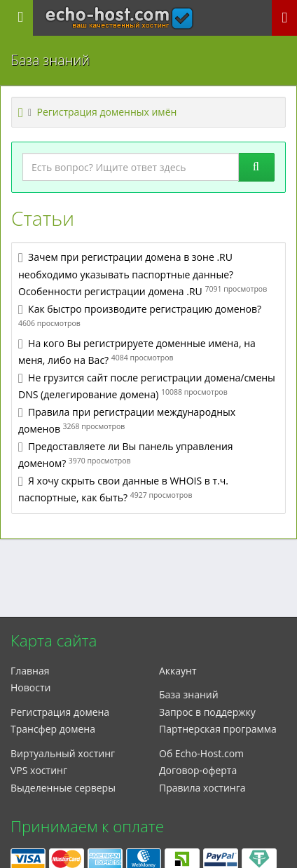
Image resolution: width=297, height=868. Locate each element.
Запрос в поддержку (207, 712)
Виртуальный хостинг (63, 753)
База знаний (189, 694)
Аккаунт (178, 671)
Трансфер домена (53, 729)
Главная (30, 671)
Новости (30, 687)
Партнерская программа (218, 729)
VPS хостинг (39, 770)
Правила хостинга (202, 788)
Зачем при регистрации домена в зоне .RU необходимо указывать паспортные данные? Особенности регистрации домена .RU (126, 274)
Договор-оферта (198, 770)
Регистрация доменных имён (107, 112)
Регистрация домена (60, 712)
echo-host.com (119, 12)
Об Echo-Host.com (201, 753)
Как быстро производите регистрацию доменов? (145, 309)
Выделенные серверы (63, 788)
